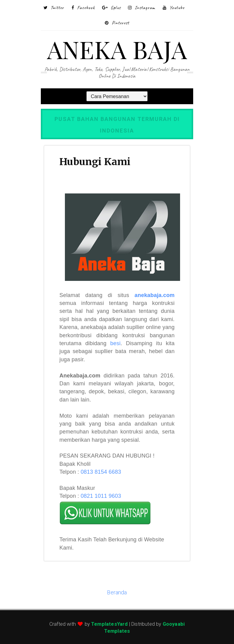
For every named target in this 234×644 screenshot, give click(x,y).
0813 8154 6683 (101, 472)
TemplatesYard (109, 624)
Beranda (117, 592)
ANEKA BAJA (117, 49)
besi (115, 343)
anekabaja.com (155, 295)
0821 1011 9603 (101, 496)
